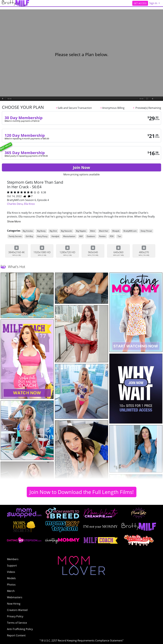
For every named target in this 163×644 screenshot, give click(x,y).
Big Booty (41, 231)
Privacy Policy (15, 616)
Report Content (16, 635)
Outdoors (91, 236)
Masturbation (69, 236)
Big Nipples (81, 231)
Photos (11, 585)
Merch (11, 591)
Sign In (154, 3)
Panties (102, 236)
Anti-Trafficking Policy (20, 629)
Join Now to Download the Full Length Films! (82, 492)
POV (112, 236)
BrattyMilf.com (130, 231)
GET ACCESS (140, 3)
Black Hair (104, 231)
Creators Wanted (17, 610)
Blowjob (116, 231)
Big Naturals (66, 231)
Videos (11, 572)
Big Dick (53, 231)
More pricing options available (81, 174)
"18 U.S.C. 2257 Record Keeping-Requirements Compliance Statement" (81, 641)
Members (13, 559)
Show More (14, 221)
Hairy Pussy (42, 236)
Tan (119, 236)
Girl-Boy (29, 236)
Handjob (55, 236)
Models (11, 578)
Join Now (81, 167)
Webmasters (15, 597)
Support (12, 566)
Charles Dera (15, 204)
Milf (81, 236)
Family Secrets (15, 236)
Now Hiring (14, 604)
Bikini (93, 231)
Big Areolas (28, 231)
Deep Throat (146, 231)
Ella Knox (29, 204)
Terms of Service (17, 623)
